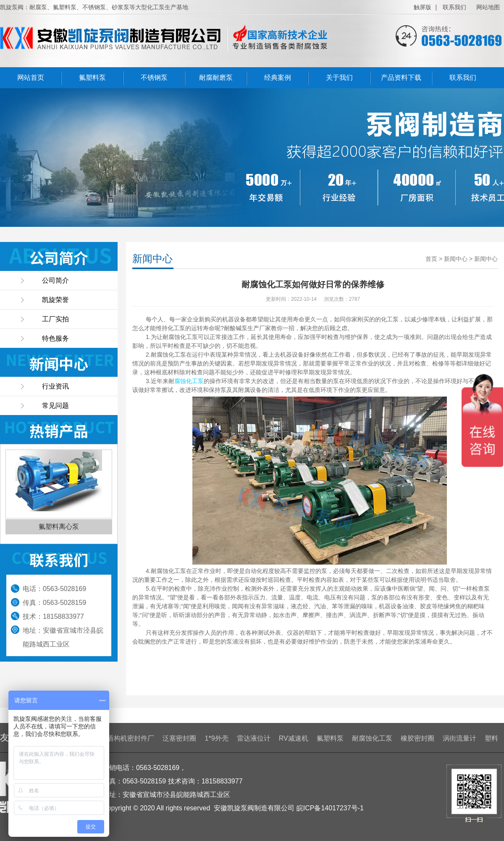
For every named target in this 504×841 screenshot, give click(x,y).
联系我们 (454, 7)
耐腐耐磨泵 (216, 78)
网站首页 (31, 78)
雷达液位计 (254, 738)
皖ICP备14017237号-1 (330, 808)
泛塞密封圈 (179, 738)
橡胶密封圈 (417, 738)
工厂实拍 (55, 319)
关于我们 (339, 78)
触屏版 (423, 7)
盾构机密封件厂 (131, 738)
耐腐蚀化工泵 (372, 738)
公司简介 (55, 280)
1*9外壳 (217, 738)
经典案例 (278, 78)
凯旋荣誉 (55, 300)
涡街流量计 (459, 738)
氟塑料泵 (92, 78)
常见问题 (55, 406)
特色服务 (55, 338)
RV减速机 (294, 738)
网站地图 (488, 7)
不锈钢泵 (154, 78)
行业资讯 (55, 386)
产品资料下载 (401, 78)
